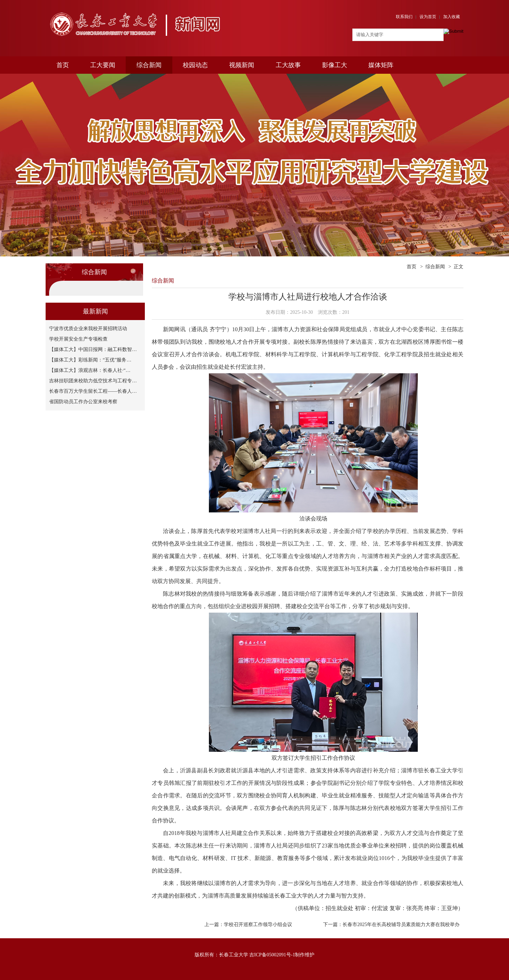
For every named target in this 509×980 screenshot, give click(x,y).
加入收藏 (452, 17)
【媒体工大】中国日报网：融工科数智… (93, 349)
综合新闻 (149, 65)
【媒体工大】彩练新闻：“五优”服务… (90, 360)
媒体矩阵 (381, 65)
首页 (63, 65)
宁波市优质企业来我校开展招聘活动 (88, 329)
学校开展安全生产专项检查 (78, 339)
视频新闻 (242, 65)
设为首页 (428, 17)
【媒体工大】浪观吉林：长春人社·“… (90, 370)
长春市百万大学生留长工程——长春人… (93, 391)
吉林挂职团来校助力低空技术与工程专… (93, 381)
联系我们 (404, 17)
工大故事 (288, 65)
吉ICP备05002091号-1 (272, 955)
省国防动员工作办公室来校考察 (83, 402)
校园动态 (195, 65)
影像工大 (335, 65)
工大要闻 (103, 65)
